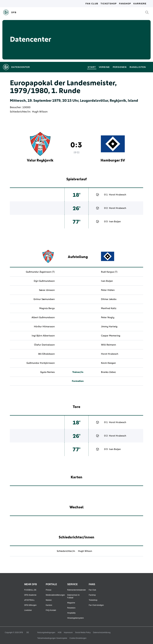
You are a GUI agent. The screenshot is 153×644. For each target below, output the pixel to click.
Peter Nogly (108, 317)
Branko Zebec (108, 372)
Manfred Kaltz (109, 308)
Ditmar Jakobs (109, 299)
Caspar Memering (111, 336)
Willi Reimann (108, 345)
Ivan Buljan (115, 222)
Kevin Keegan (108, 363)
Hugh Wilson (40, 112)
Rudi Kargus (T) (109, 272)
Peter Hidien (108, 290)
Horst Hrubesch (118, 195)
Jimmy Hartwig (109, 327)
